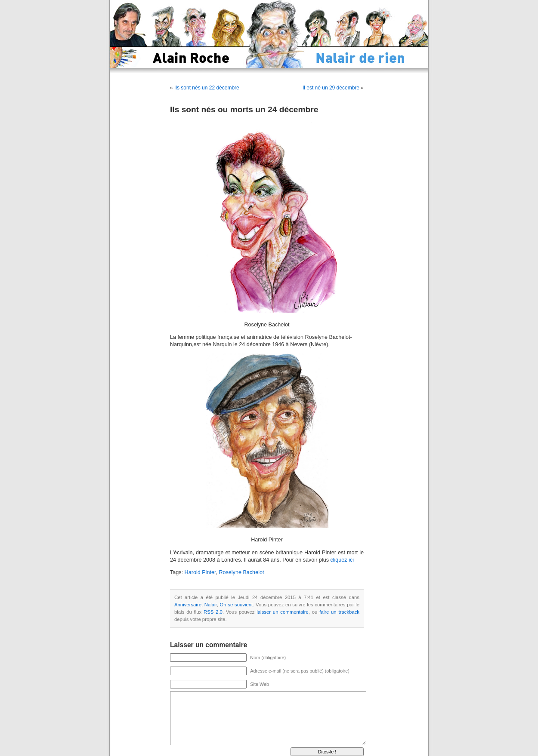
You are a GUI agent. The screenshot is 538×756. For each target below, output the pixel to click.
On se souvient (237, 605)
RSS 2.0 (213, 612)
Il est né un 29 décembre (331, 88)
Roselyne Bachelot (241, 572)
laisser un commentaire (282, 612)
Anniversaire (188, 605)
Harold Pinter (200, 572)
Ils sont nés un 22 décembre (207, 88)
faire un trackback (339, 612)
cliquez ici (342, 560)
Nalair (211, 605)
